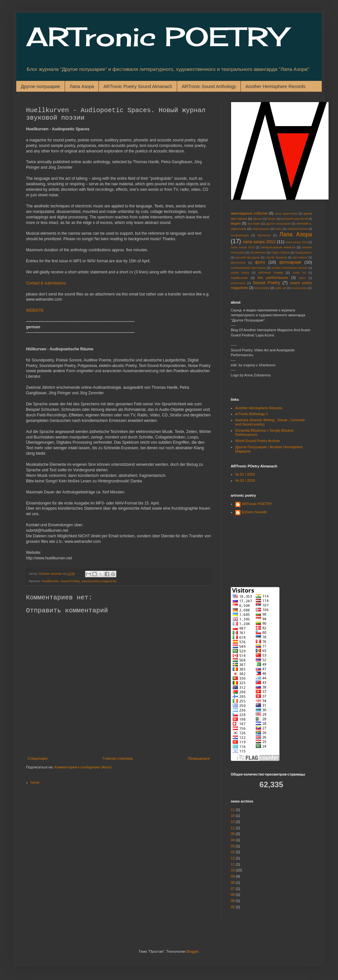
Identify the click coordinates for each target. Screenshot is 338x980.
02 (233, 907)
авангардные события (249, 213)
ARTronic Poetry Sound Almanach (138, 86)
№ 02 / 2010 (245, 480)
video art (280, 288)
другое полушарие (278, 224)
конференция (240, 235)
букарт (272, 219)
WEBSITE (35, 310)
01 (233, 852)
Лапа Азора (82, 86)
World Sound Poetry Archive (258, 441)
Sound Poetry (70, 581)
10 (233, 816)
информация (261, 229)
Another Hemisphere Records (275, 86)
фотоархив (290, 262)
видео (236, 223)
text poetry (262, 288)
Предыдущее (199, 758)
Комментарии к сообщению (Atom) (83, 767)
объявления (258, 253)
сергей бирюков (276, 257)
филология (238, 263)
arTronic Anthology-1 (252, 414)
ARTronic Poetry (271, 273)
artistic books (240, 273)
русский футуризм (247, 257)
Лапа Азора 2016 (243, 247)
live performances (273, 278)
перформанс (304, 253)
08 (233, 882)
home (35, 782)
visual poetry (299, 288)
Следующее (38, 758)
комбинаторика (297, 229)
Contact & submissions (46, 283)
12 (233, 822)
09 (233, 876)
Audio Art (299, 273)
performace (238, 283)
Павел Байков (280, 253)
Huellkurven (50, 581)
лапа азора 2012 (259, 242)
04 (233, 840)
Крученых (264, 235)
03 (233, 846)
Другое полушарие (40, 86)
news (302, 278)
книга (279, 229)
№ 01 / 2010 (245, 474)
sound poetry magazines (99, 581)
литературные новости (278, 247)
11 (233, 810)
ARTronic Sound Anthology (209, 86)
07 (233, 889)
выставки (254, 224)
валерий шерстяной (294, 219)
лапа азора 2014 (297, 242)
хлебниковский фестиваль (248, 268)
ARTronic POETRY (156, 36)
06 (233, 895)
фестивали (300, 257)
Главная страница (118, 758)
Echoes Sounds (254, 512)
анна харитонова (286, 214)
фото (260, 262)
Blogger (192, 951)
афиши (258, 219)
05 (233, 834)
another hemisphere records (289, 268)
